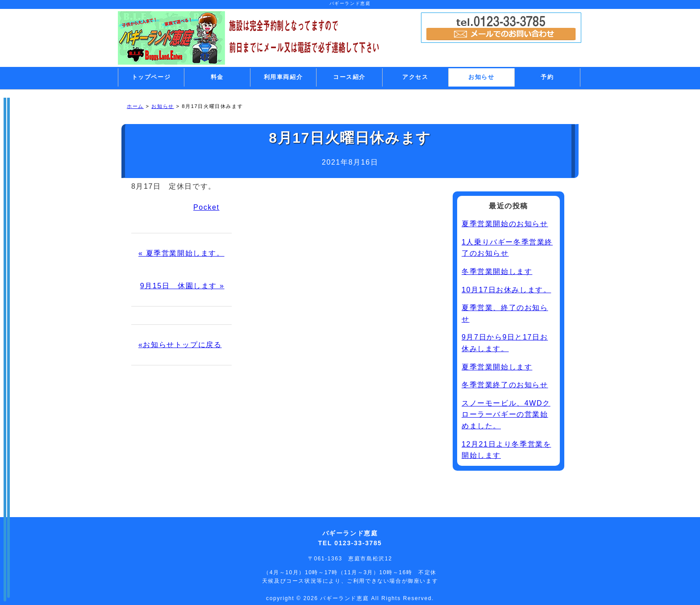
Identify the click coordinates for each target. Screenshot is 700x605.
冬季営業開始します (497, 271)
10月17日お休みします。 (506, 290)
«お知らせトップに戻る (180, 345)
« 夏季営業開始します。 (181, 253)
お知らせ (481, 77)
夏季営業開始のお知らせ (505, 224)
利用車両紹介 (283, 77)
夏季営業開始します (497, 367)
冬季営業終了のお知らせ (505, 385)
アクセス (415, 77)
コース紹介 (349, 77)
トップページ (151, 77)
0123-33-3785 (358, 543)
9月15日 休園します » (182, 286)
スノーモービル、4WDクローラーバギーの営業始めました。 (506, 414)
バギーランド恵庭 (346, 598)
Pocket (206, 207)
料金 (217, 77)
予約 (547, 77)
